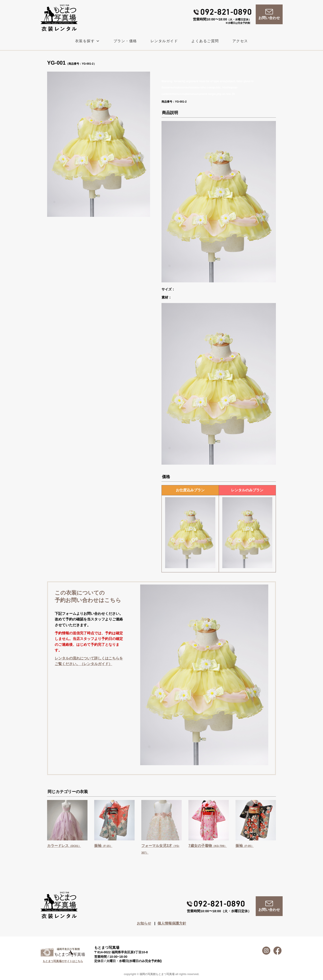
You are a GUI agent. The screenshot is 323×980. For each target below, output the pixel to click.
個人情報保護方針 (172, 923)
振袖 (103, 846)
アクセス (240, 41)
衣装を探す (88, 41)
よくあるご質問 (205, 41)
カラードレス (64, 846)
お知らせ (144, 923)
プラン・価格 (125, 41)
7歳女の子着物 (208, 846)
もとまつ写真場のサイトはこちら (63, 961)
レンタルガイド (164, 41)
